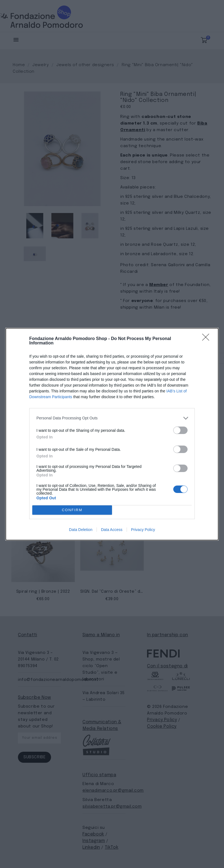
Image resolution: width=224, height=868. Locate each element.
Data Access (112, 530)
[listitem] (112, 418)
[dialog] (112, 434)
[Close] (207, 339)
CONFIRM (72, 510)
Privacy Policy (143, 530)
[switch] (180, 430)
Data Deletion (81, 530)
